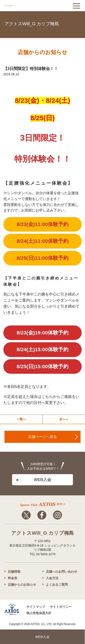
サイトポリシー (61, 607)
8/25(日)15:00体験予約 (42, 366)
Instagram (57, 515)
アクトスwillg (42, 505)
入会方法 (52, 578)
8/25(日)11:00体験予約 (42, 258)
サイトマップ (36, 607)
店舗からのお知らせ (22, 585)
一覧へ (21, 419)
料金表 (13, 578)
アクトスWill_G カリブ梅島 (32, 24)
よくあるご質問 (57, 585)
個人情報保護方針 (39, 613)
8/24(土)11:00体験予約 (42, 241)
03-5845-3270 (76, 23)
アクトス (22, 6)
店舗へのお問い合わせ (62, 572)
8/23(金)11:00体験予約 (42, 224)
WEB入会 (42, 480)
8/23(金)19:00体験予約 (42, 333)
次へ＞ (64, 419)
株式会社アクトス (12, 609)
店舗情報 (14, 572)
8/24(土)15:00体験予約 (42, 349)
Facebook (42, 515)
